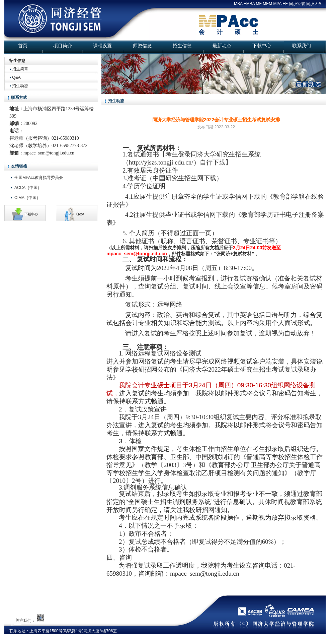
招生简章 (20, 69)
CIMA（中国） (27, 198)
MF (259, 4)
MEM (267, 4)
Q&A (16, 77)
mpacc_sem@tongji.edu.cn (49, 153)
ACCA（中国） (28, 188)
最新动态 (222, 46)
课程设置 (102, 46)
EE (285, 4)
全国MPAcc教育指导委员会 (39, 178)
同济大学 (314, 4)
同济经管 (297, 4)
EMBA (249, 4)
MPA (277, 4)
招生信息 (182, 46)
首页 (23, 46)
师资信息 (142, 46)
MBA (238, 4)
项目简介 (63, 46)
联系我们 (302, 46)
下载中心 (262, 46)
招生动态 (20, 86)
